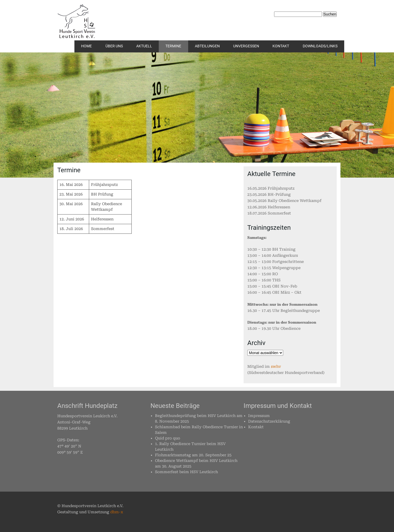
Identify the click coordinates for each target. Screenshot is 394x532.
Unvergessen (246, 46)
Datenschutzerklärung (269, 421)
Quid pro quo (168, 438)
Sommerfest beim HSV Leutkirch (186, 472)
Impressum (259, 416)
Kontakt (281, 46)
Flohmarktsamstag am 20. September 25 (193, 455)
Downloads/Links (320, 46)
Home (86, 46)
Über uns (114, 46)
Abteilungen (207, 46)
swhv (276, 366)
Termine (173, 46)
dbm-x (117, 512)
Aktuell (144, 46)
